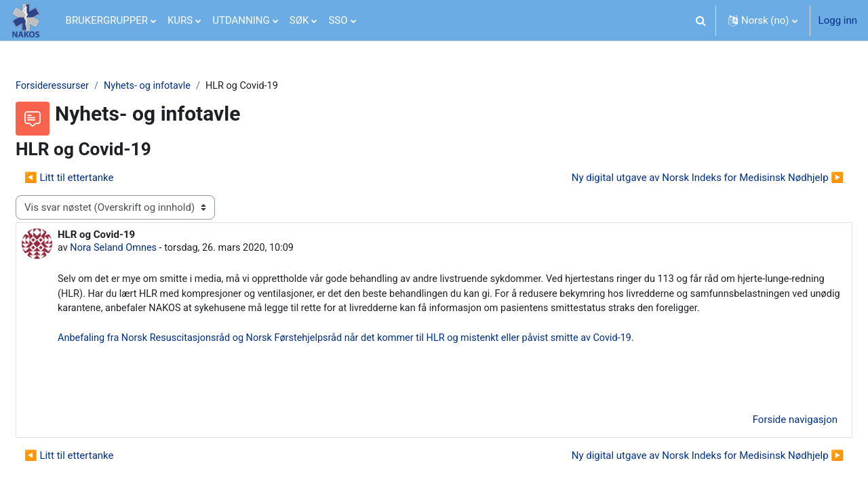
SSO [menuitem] (338, 20)
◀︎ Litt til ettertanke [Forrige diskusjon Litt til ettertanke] (102, 178)
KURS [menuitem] (180, 20)
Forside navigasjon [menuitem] (763, 440)
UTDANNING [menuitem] (241, 20)
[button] (701, 20)
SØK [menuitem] (299, 20)
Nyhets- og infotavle (184, 86)
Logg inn (838, 20)
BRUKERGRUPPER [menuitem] (107, 20)
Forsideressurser (86, 86)
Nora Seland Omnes (148, 249)
